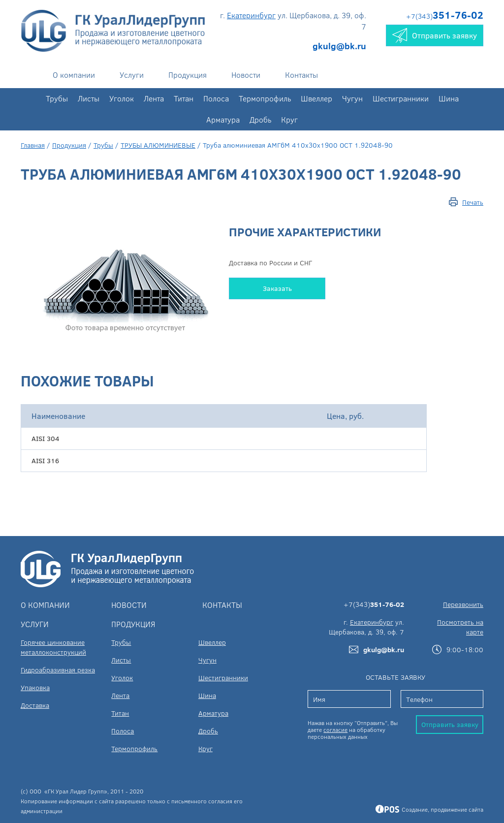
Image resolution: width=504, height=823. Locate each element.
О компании (74, 75)
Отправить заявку (450, 724)
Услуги (132, 75)
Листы (89, 98)
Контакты (301, 75)
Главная (33, 145)
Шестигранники (401, 98)
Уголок (122, 98)
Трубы (57, 98)
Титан (184, 98)
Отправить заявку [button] (435, 35)
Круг (289, 119)
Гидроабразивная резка (58, 670)
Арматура (223, 119)
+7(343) (445, 16)
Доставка (35, 705)
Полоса (216, 98)
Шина (449, 98)
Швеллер (316, 98)
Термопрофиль (265, 98)
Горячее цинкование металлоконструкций (53, 647)
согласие (335, 729)
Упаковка (35, 687)
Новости (246, 75)
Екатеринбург (251, 15)
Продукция (188, 75)
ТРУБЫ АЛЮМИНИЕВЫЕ (158, 145)
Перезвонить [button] (463, 604)
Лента (154, 98)
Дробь (260, 119)
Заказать (277, 288)
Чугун (352, 98)
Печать (473, 202)
